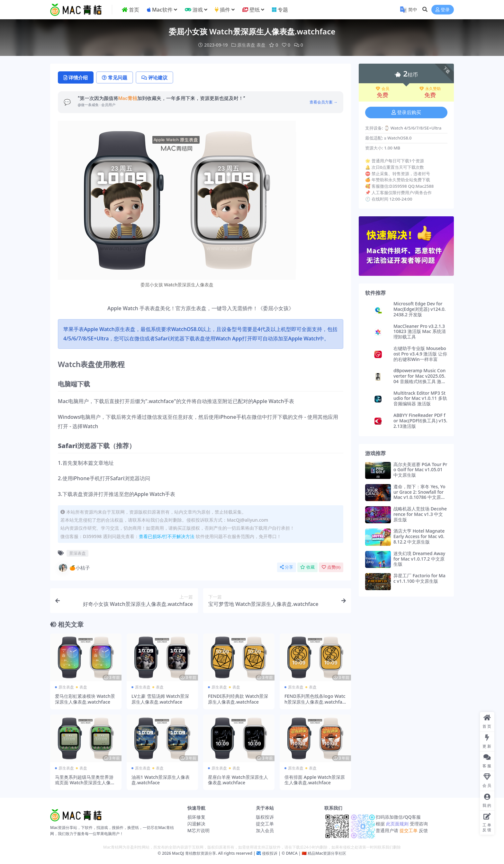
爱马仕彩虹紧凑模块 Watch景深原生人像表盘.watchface (85, 699)
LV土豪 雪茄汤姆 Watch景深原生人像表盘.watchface (160, 699)
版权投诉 (265, 817)
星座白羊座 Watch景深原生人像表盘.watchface (238, 780)
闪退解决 (196, 824)
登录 (443, 10)
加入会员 (265, 830)
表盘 (261, 45)
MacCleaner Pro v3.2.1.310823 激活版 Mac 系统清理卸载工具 (420, 332)
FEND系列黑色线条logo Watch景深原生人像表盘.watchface (315, 702)
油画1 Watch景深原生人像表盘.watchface (161, 780)
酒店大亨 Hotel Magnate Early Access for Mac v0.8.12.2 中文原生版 (419, 536)
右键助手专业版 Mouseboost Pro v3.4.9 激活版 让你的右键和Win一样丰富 (420, 354)
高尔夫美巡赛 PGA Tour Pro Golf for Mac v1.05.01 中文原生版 (420, 470)
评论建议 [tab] (154, 77)
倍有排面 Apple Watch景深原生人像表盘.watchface (315, 780)
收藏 (307, 567)
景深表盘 (77, 553)
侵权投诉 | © (273, 853)
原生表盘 (246, 45)
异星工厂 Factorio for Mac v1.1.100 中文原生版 (419, 578)
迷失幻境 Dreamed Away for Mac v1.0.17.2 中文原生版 (419, 559)
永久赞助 (430, 89)
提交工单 (265, 824)
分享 (287, 567)
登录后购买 (406, 113)
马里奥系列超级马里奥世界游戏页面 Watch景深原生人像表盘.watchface (85, 783)
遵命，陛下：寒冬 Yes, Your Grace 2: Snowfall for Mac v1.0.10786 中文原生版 (419, 495)
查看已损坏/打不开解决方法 (167, 536)
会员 (382, 89)
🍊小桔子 (74, 568)
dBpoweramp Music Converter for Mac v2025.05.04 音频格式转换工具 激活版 (420, 378)
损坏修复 (196, 817)
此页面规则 (397, 824)
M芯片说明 (198, 830)
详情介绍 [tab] (76, 77)
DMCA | (293, 853)
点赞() (331, 567)
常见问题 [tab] (115, 77)
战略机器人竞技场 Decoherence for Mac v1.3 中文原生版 (420, 514)
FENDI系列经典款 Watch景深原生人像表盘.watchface (238, 699)
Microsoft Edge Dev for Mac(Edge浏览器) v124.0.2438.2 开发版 (419, 309)
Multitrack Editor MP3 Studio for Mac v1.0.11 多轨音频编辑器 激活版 (420, 398)
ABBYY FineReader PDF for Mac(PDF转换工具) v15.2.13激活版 (420, 421)
